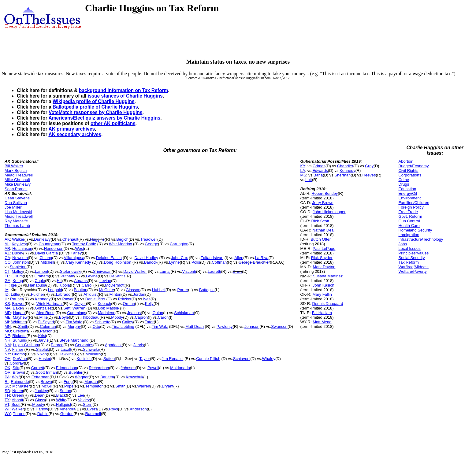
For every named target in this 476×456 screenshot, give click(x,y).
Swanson (279, 326)
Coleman (48, 326)
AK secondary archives (75, 134)
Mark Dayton (324, 267)
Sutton (109, 359)
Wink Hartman (50, 304)
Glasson (133, 290)
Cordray (17, 363)
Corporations (410, 175)
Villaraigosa (74, 258)
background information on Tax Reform (124, 90)
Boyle (64, 317)
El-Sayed (46, 322)
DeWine (20, 359)
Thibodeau (90, 317)
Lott (309, 180)
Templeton (95, 386)
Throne (19, 414)
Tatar (149, 322)
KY (303, 166)
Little (15, 294)
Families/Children (414, 203)
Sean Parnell (16, 189)
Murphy (74, 326)
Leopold (55, 290)
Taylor (145, 359)
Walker (18, 239)
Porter (182, 290)
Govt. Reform (410, 216)
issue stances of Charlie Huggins (125, 96)
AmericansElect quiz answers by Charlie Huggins (104, 118)
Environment (409, 198)
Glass (40, 400)
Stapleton (18, 267)
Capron (141, 317)
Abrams (81, 281)
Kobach (104, 304)
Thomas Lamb (17, 226)
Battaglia (207, 290)
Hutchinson (22, 248)
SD (7, 391)
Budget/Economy (413, 166)
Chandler (345, 166)
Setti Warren (74, 308)
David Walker (135, 271)
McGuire (107, 290)
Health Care (409, 226)
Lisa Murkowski (18, 212)
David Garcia (46, 253)
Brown (19, 372)
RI (7, 382)
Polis (196, 262)
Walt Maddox (120, 244)
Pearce (57, 345)
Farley (76, 253)
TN (7, 395)
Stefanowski (71, 271)
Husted (45, 359)
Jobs (402, 244)
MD (8, 313)
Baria (318, 175)
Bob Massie (109, 308)
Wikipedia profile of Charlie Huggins (94, 101)
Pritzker (125, 299)
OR (8, 372)
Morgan (91, 382)
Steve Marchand (74, 340)
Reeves (369, 175)
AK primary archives (72, 129)
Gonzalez (43, 308)
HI (7, 285)
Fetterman (41, 377)
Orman (129, 304)
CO (8, 262)
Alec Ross (45, 313)
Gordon (67, 414)
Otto (97, 326)
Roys (113, 409)
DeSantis (118, 276)
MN (8, 326)
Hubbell (159, 290)
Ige (13, 285)
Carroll (87, 285)
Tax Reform (408, 262)
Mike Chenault (17, 180)
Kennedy (43, 299)
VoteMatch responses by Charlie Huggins (95, 112)
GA (7, 281)
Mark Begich (16, 171)
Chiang (46, 258)
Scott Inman (46, 372)
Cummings (76, 313)
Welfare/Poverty (412, 271)
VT (7, 404)
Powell (153, 368)
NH (7, 340)
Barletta (107, 377)
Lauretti (214, 271)
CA (7, 258)
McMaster (21, 386)
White (61, 400)
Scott (16, 404)
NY (7, 354)
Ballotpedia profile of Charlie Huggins (95, 107)
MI (7, 322)
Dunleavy (42, 239)
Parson (46, 331)
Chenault (70, 239)
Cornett (38, 368)
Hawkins (66, 354)
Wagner (82, 377)
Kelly (149, 304)
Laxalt (66, 349)
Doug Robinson (117, 262)
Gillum (17, 276)
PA (7, 377)
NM (8, 345)
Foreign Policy (411, 207)
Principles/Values (413, 253)
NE (7, 336)
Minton (115, 294)
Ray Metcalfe (16, 221)
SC (7, 386)
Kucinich (84, 359)
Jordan (139, 294)
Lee (81, 395)
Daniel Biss (95, 299)
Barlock (151, 262)
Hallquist (64, 404)
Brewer (19, 304)
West (80, 248)
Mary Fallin (322, 294)
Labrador (64, 294)
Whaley (269, 359)
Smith (23, 326)
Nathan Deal (323, 230)
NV (7, 349)
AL (7, 244)
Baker (18, 308)
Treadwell (149, 239)
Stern (88, 404)
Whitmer (19, 322)
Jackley (41, 391)
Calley (128, 322)
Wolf (16, 377)
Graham (42, 276)
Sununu (19, 340)
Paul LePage (324, 248)
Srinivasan (102, 271)
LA (303, 171)
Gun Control (409, 221)
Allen (239, 258)
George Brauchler (254, 262)
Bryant (168, 386)
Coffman (219, 262)
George (151, 244)
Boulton (80, 290)
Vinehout (67, 409)
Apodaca (113, 345)
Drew (237, 271)
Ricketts (19, 336)
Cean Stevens (17, 198)
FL (7, 276)
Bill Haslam (322, 313)
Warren (144, 386)
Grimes (319, 166)
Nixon (42, 354)
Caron (163, 317)
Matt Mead (322, 322)
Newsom (20, 258)
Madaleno (107, 313)
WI (7, 409)
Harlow (42, 409)
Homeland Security (415, 230)
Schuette (103, 322)
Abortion (406, 161)
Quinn (158, 313)
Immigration (409, 235)
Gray (369, 166)
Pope (69, 386)
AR (7, 248)
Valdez (84, 400)
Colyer (80, 304)
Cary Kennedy (78, 262)
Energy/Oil (408, 193)
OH (8, 359)
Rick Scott (320, 221)
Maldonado (180, 368)
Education (407, 189)
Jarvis (43, 340)
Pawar (68, 299)
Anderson (138, 409)
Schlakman (184, 313)
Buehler (76, 372)
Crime (404, 180)
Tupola (64, 285)
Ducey (18, 253)
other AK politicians (113, 123)
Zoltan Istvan (212, 258)
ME (8, 317)
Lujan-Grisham (26, 345)
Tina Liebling (123, 326)
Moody (117, 317)
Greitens (21, 331)
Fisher (18, 349)
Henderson (54, 248)
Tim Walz (74, 322)
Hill (60, 281)
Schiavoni (242, 359)
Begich (122, 239)
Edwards (320, 171)
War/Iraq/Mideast (413, 267)
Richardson (99, 368)
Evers (92, 409)
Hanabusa (37, 285)
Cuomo (19, 354)
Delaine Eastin (109, 258)
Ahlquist (91, 294)
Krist (42, 336)
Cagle (40, 281)
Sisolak (43, 349)
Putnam (67, 276)
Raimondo (20, 382)
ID (7, 294)
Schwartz (91, 349)
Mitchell (47, 262)
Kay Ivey (19, 244)
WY (8, 414)
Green (18, 395)
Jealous (134, 313)
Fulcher (37, 294)
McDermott (115, 285)
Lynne (175, 262)
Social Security (411, 258)
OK (7, 368)
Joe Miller (13, 207)
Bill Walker (14, 166)
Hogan (19, 313)
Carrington (179, 244)
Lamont (41, 271)
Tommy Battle (84, 244)
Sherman (342, 175)
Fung (68, 382)
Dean (40, 395)
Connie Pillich (208, 359)
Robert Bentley (325, 193)
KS (7, 304)
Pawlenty (225, 326)
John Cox (179, 258)
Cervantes (84, 345)
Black (61, 395)
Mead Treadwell (19, 175)
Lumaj (165, 271)
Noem (18, 391)
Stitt (16, 368)
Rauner (17, 299)
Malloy (17, 271)
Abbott (17, 400)
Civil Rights (408, 171)
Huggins (97, 239)
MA (8, 308)
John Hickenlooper (329, 212)
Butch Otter (321, 239)
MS (303, 175)
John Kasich (324, 285)
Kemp (18, 281)
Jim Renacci (173, 359)
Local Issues (409, 248)
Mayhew (20, 317)
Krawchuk (134, 377)
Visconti (189, 271)
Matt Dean (195, 326)
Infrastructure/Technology (421, 239)
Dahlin (43, 414)
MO (8, 331)
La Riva (262, 258)
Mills (43, 317)
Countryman (49, 244)
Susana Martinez (328, 276)
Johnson (252, 326)
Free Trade (408, 212)
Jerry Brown (323, 203)
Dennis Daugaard (327, 304)
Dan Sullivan (16, 203)
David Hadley (146, 258)
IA (6, 290)
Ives (147, 299)
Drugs (404, 184)
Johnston (21, 262)
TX (7, 400)
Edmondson (67, 368)
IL (6, 299)
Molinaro (93, 354)
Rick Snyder (322, 258)
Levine (92, 276)
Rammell (93, 414)
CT (7, 271)
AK (7, 239)
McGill (47, 386)
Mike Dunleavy (18, 184)
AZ (7, 253)
